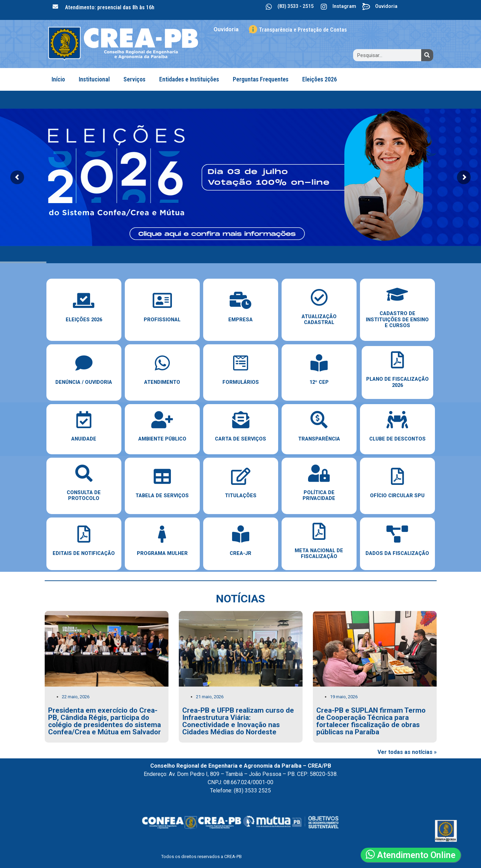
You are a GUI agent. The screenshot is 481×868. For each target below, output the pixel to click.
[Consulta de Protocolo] (84, 473)
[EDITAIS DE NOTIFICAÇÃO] (84, 534)
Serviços (134, 79)
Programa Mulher (162, 553)
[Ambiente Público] (162, 420)
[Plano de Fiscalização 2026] (397, 360)
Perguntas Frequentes (261, 79)
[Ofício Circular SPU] (397, 476)
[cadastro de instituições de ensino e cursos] (397, 294)
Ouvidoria (386, 6)
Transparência (319, 439)
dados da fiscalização (397, 553)
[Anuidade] (84, 420)
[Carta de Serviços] (241, 420)
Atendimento (162, 382)
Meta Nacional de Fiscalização (319, 554)
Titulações (241, 496)
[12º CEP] (319, 363)
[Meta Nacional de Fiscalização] (319, 531)
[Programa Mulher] (162, 534)
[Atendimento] (162, 363)
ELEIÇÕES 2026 (84, 320)
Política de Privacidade (319, 496)
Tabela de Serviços (162, 496)
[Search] (427, 55)
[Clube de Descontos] (397, 420)
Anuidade (84, 439)
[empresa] (241, 300)
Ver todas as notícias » (407, 752)
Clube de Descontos (397, 439)
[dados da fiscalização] (397, 534)
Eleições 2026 (320, 79)
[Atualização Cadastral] (319, 297)
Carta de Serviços (240, 439)
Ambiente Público (162, 439)
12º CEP (319, 382)
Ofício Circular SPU (397, 496)
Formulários (241, 382)
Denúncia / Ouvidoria (84, 382)
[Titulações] (241, 476)
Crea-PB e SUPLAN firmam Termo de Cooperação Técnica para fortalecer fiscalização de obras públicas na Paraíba (371, 721)
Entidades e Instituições (189, 79)
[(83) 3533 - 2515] (269, 7)
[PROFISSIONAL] (162, 300)
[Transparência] (319, 420)
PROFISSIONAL (162, 320)
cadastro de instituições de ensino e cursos (397, 320)
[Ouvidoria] (367, 7)
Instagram (344, 6)
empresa (240, 320)
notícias (240, 599)
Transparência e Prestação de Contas (303, 30)
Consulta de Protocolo (84, 496)
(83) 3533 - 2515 (296, 6)
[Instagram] (324, 7)
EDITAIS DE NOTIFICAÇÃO (84, 553)
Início (58, 79)
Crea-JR (240, 553)
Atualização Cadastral (319, 320)
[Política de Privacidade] (319, 473)
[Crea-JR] (241, 534)
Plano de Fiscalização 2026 (397, 382)
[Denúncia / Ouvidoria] (84, 363)
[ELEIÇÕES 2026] (84, 300)
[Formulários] (241, 363)
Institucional (94, 79)
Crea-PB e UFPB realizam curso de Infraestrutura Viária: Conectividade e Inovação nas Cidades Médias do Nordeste (238, 721)
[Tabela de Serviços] (162, 476)
